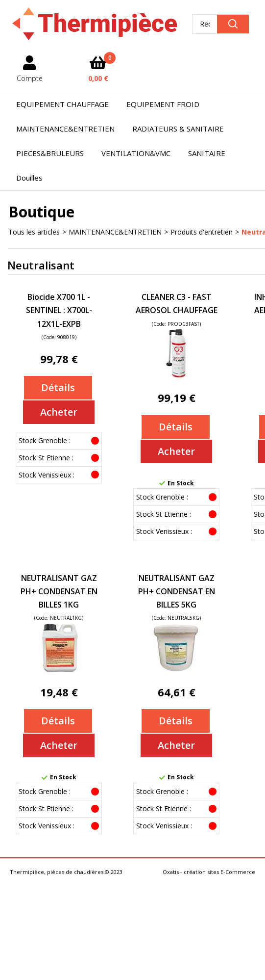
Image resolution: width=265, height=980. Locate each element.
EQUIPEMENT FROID (163, 104)
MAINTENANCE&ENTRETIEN (65, 129)
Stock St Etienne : (46, 458)
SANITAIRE (207, 153)
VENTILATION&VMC (136, 153)
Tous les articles (34, 232)
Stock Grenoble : (45, 440)
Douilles (29, 178)
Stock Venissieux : (47, 475)
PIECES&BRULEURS (50, 153)
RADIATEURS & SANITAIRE (178, 129)
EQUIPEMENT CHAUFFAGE (62, 104)
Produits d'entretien (202, 232)
